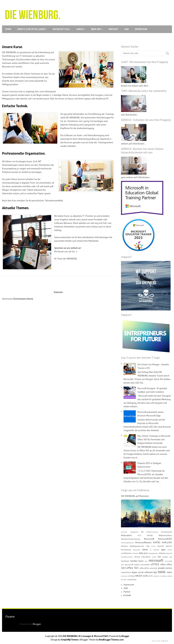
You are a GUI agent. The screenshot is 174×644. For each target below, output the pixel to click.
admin (145, 550)
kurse (141, 561)
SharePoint (126, 572)
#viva (154, 546)
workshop (132, 579)
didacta (162, 553)
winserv (124, 579)
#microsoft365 (165, 539)
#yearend (136, 550)
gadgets (165, 557)
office (163, 564)
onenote (153, 568)
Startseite (58, 292)
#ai (142, 532)
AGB (127, 29)
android (156, 550)
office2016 (144, 568)
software (149, 572)
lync (146, 561)
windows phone (166, 576)
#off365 (157, 542)
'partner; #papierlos (130, 532)
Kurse (81, 29)
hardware (125, 561)
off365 (155, 564)
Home (8, 29)
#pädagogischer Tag (140, 546)
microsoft (156, 560)
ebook (137, 557)
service (169, 568)
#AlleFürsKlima (152, 532)
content (135, 553)
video (169, 572)
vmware (124, 576)
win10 (138, 576)
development (153, 553)
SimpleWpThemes (70, 640)
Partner (127, 592)
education (146, 557)
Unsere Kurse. (12, 47)
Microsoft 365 (62, 29)
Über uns (97, 29)
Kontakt (113, 29)
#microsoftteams (143, 542)
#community (167, 532)
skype (134, 572)
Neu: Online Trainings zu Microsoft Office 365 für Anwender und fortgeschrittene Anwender (154, 440)
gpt (171, 557)
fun (159, 557)
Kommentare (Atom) (23, 299)
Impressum (141, 29)
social (141, 572)
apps (163, 550)
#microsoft (149, 539)
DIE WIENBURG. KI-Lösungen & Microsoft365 (85, 636)
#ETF (139, 535)
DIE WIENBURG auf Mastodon (135, 496)
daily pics (143, 553)
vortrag (131, 576)
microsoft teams (132, 564)
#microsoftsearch (127, 543)
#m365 (150, 535)
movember (145, 564)
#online (124, 546)
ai (151, 550)
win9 (150, 576)
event (154, 557)
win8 (145, 576)
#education (126, 535)
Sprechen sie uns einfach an (67, 248)
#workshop (126, 550)
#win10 (161, 546)
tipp (155, 572)
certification (126, 553)
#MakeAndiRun (165, 535)
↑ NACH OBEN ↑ (160, 641)
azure (170, 550)
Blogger (37, 624)
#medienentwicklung (130, 539)
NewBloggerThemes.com (111, 640)
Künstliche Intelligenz (32, 29)
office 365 (132, 568)
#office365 (167, 542)
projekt (161, 568)
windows (156, 576)
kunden (134, 561)
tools (162, 572)
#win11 (169, 546)
